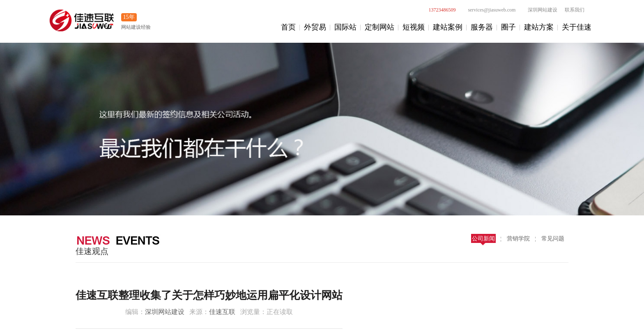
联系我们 (575, 10)
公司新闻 (483, 239)
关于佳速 (577, 27)
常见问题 (553, 239)
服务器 (482, 27)
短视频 (414, 27)
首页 (288, 27)
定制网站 (379, 27)
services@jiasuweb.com (487, 10)
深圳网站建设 (538, 10)
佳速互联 (222, 312)
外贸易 (315, 27)
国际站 (345, 27)
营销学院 (518, 239)
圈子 (508, 27)
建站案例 (448, 27)
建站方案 (539, 27)
